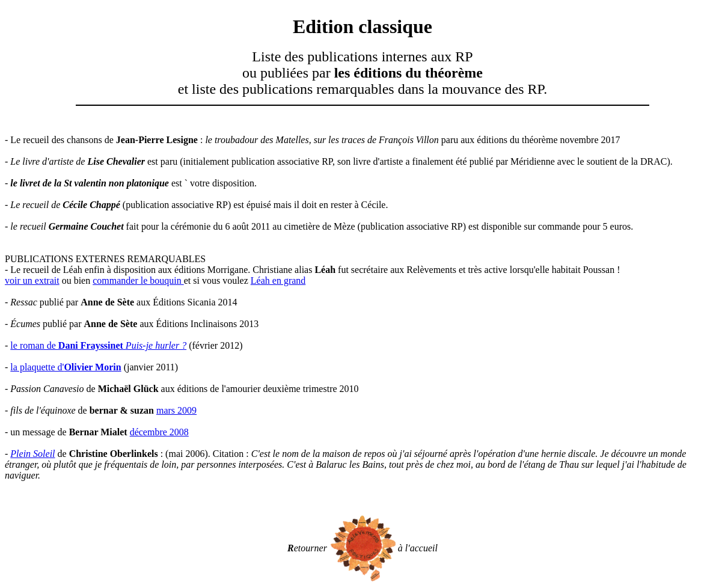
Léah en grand (278, 280)
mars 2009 (176, 410)
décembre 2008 (159, 432)
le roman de (98, 345)
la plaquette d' (66, 367)
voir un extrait (32, 280)
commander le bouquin (138, 280)
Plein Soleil (32, 454)
